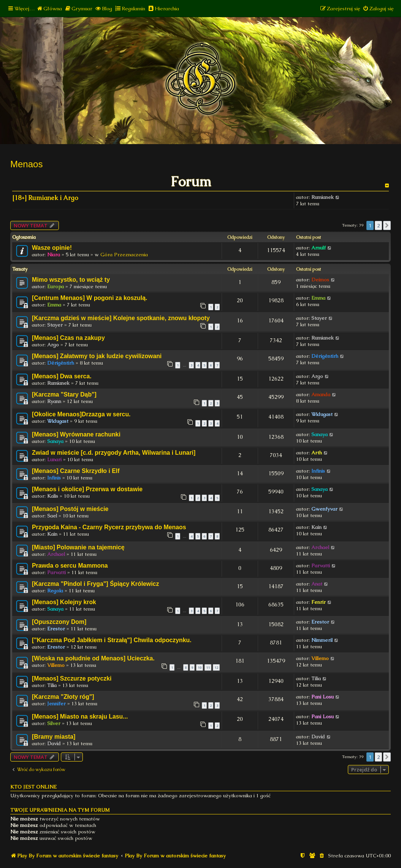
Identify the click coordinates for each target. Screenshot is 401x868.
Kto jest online (33, 787)
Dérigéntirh (61, 363)
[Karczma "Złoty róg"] (63, 697)
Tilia (52, 685)
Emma (54, 305)
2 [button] (378, 225)
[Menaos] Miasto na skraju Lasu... (80, 716)
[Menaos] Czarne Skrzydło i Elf (76, 471)
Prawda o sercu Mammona (70, 566)
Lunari (54, 459)
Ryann (54, 401)
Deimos (320, 280)
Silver (54, 723)
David (54, 743)
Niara (54, 255)
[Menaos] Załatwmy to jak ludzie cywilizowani (97, 356)
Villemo (56, 665)
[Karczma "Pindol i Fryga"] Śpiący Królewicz (95, 584)
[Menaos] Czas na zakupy (68, 338)
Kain (52, 534)
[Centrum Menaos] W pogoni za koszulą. (90, 298)
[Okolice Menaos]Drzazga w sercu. (81, 414)
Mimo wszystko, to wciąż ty (71, 280)
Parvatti (56, 572)
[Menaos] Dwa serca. (62, 376)
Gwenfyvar (324, 509)
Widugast (58, 421)
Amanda (321, 394)
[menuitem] (49, 9)
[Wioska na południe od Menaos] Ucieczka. (93, 658)
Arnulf (319, 248)
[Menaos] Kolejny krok (64, 602)
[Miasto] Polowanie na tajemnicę (78, 547)
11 (208, 667)
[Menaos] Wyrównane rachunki (76, 434)
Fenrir (319, 602)
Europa (55, 286)
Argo (53, 345)
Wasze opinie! (52, 248)
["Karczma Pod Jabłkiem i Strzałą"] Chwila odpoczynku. (112, 640)
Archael (56, 554)
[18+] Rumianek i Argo (45, 198)
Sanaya (55, 441)
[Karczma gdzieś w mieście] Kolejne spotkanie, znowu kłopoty (121, 318)
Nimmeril (322, 640)
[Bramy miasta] (54, 737)
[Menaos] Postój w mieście (70, 509)
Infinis (54, 478)
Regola (55, 591)
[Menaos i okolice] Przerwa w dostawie (87, 489)
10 (200, 667)
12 (216, 667)
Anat (317, 584)
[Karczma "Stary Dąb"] (64, 394)
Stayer (55, 325)
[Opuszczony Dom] (59, 622)
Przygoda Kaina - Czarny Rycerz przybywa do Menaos (109, 527)
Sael (52, 516)
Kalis (53, 496)
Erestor (56, 629)
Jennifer (56, 704)
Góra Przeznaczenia (124, 255)
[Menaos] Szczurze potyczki (72, 678)
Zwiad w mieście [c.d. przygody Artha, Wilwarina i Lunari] (114, 453)
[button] (387, 225)
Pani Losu (323, 697)
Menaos (26, 164)
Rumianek (323, 197)
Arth (317, 453)
